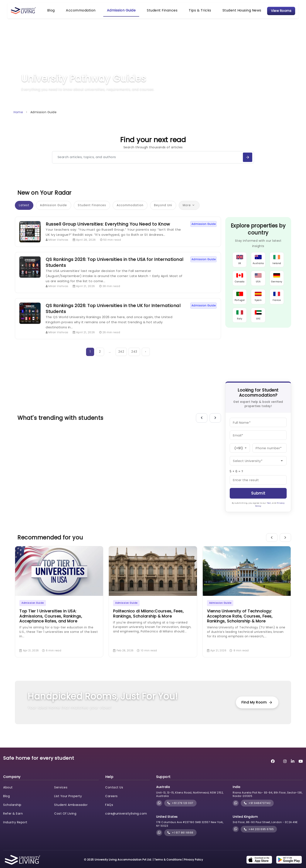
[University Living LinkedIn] (293, 767)
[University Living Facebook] (273, 767)
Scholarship (12, 811)
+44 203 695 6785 (259, 835)
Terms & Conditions (168, 866)
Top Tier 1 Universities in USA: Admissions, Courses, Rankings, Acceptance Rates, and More (51, 622)
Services (61, 794)
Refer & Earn (13, 820)
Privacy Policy (193, 866)
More (197, 211)
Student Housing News (231, 12)
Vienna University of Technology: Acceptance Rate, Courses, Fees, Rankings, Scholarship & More (240, 622)
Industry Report (15, 828)
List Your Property (68, 802)
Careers (111, 802)
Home (18, 116)
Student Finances (159, 12)
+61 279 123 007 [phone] (180, 809)
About (8, 794)
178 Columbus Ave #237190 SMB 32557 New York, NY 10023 (190, 830)
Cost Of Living (65, 820)
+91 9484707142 (257, 809)
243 (135, 358)
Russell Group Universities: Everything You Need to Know (108, 230)
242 (122, 358)
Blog (58, 12)
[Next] (215, 424)
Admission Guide (121, 12)
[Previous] (202, 424)
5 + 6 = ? (237, 478)
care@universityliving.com (126, 820)
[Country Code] (240, 454)
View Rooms (274, 13)
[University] (258, 467)
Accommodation (84, 12)
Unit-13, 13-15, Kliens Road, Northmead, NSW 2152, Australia (190, 801)
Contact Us (114, 794)
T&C (269, 509)
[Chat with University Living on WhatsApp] (159, 809)
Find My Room (254, 709)
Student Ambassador (71, 811)
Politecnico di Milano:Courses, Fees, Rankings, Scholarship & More (148, 620)
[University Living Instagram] (285, 767)
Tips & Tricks (193, 12)
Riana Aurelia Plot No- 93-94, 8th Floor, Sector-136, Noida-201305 (268, 801)
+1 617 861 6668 (180, 839)
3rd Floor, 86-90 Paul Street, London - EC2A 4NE (265, 828)
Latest (25, 211)
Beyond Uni (170, 211)
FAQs (109, 811)
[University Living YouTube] (301, 767)
